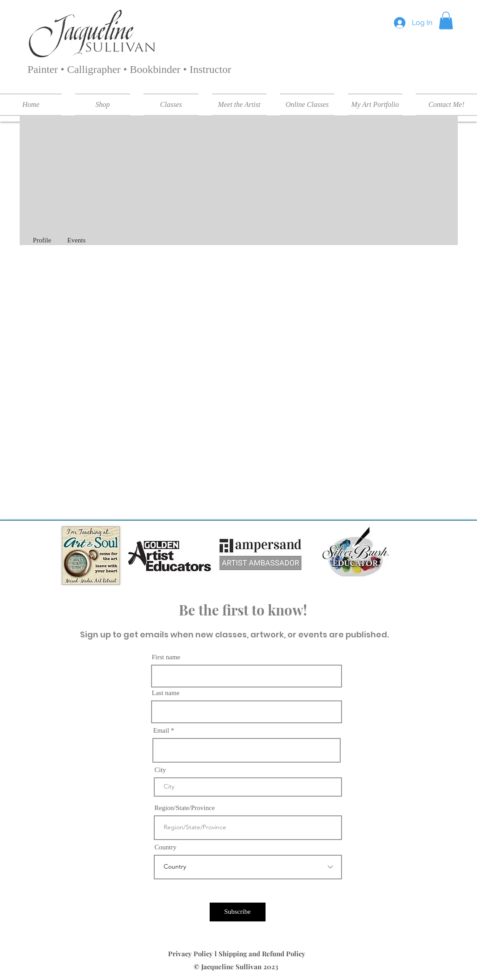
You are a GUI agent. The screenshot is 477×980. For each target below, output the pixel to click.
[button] (446, 20)
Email (161, 731)
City (160, 770)
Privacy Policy (191, 954)
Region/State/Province (185, 808)
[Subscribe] (238, 912)
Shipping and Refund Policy (263, 954)
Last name (166, 693)
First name (166, 657)
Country (166, 847)
